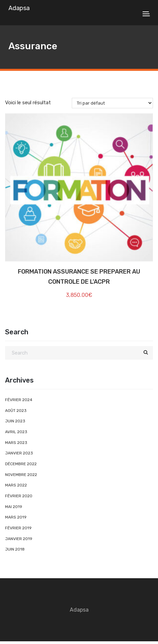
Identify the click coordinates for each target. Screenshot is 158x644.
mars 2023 (16, 443)
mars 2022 (16, 485)
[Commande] (112, 103)
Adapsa (19, 8)
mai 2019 (14, 507)
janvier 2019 (19, 539)
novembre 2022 (21, 475)
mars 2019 (16, 517)
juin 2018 (15, 549)
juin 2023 (15, 421)
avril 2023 (16, 432)
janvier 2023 (19, 453)
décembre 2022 (21, 464)
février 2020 (19, 496)
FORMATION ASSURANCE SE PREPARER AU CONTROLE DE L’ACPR (79, 277)
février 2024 (19, 400)
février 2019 (18, 528)
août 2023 (16, 411)
